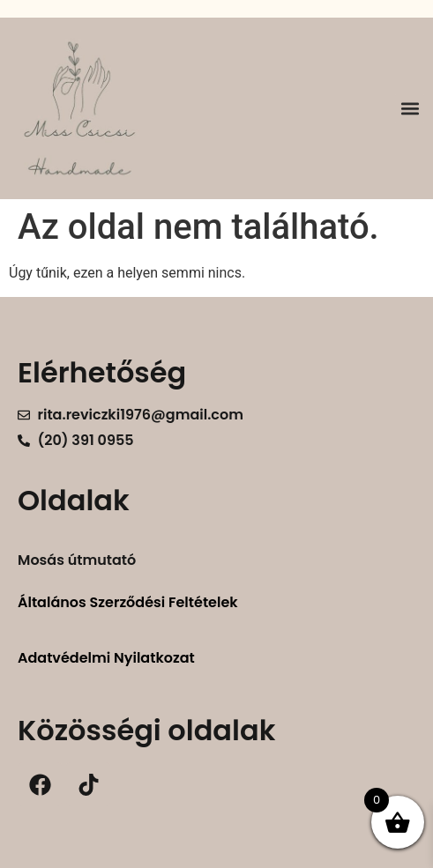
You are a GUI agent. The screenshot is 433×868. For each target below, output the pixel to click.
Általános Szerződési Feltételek (128, 602)
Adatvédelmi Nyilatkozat (106, 658)
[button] (410, 109)
